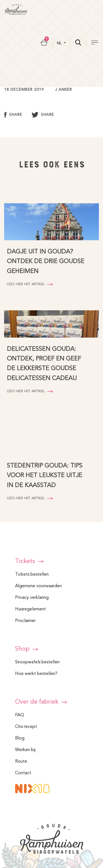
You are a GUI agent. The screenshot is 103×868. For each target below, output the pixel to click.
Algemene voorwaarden (38, 586)
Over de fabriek (41, 702)
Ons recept (26, 727)
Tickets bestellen (32, 575)
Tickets (29, 561)
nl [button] (60, 43)
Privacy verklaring (32, 598)
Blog (20, 738)
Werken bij (25, 750)
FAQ (20, 715)
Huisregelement (30, 609)
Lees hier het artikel (30, 284)
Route (21, 762)
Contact (23, 773)
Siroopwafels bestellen (37, 662)
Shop (27, 649)
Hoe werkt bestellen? (36, 674)
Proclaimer (25, 621)
